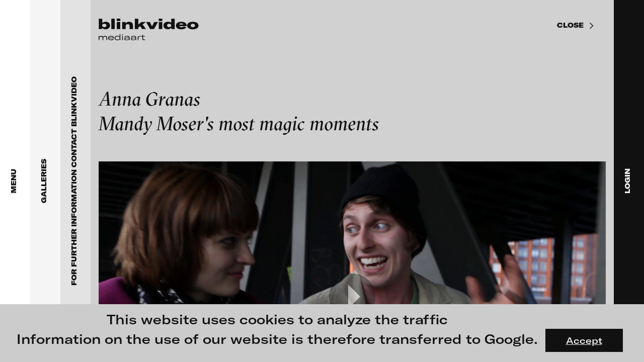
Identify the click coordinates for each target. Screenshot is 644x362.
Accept (584, 340)
